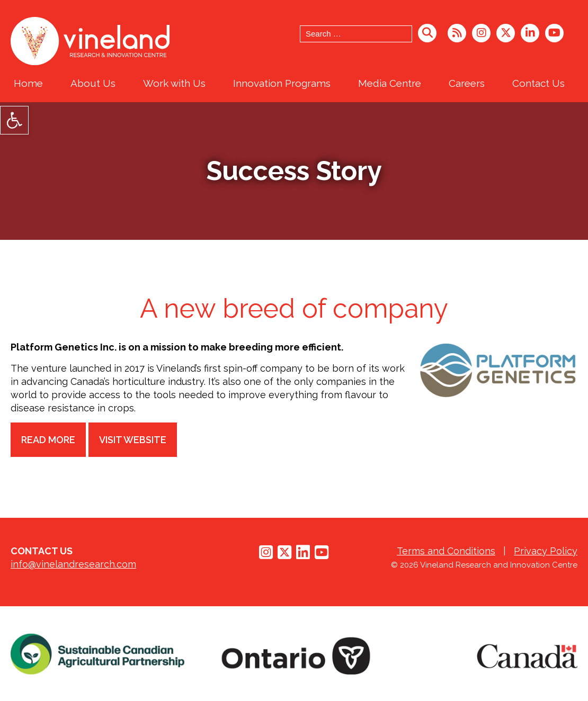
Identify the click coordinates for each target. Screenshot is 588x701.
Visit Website (134, 440)
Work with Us (174, 83)
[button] (14, 120)
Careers (467, 83)
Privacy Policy (546, 551)
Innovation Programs (282, 83)
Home (28, 83)
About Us (93, 83)
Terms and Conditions (446, 551)
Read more (49, 440)
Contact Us (538, 83)
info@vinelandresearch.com (73, 564)
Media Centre (390, 83)
